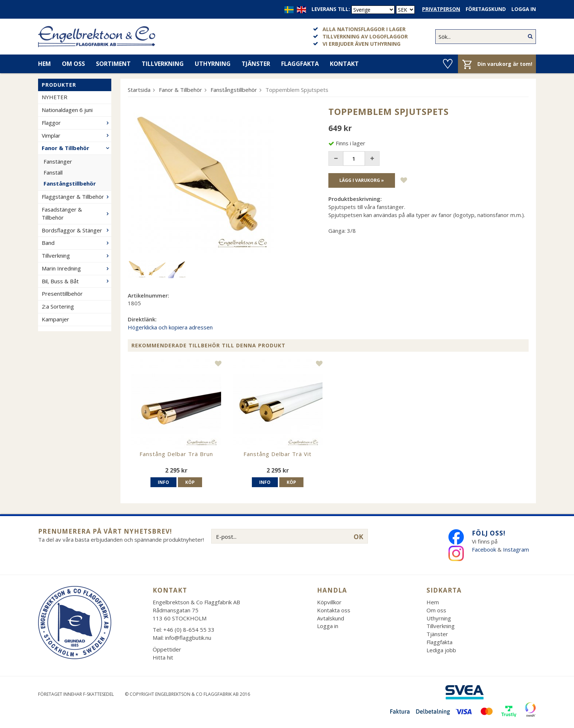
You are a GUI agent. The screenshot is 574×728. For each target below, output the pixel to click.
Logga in (524, 9)
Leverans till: (331, 9)
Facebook (484, 549)
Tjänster (256, 64)
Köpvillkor (329, 602)
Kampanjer (55, 319)
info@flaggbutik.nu (188, 638)
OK (358, 537)
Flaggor (77, 123)
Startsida (139, 90)
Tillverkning (163, 64)
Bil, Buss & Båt (77, 281)
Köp (190, 482)
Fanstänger (58, 161)
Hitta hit (163, 657)
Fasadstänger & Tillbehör (77, 213)
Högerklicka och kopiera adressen (170, 327)
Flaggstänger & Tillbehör (77, 197)
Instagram (517, 549)
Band (77, 243)
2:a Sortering (58, 306)
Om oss (73, 64)
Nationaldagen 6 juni (67, 110)
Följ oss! (489, 533)
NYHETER (55, 97)
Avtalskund (331, 618)
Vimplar (77, 135)
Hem (44, 64)
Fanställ (53, 172)
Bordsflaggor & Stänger (77, 230)
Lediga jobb (441, 650)
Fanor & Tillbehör (77, 148)
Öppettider (167, 649)
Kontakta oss (334, 610)
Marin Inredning (77, 268)
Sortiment (113, 64)
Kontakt (344, 64)
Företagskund (486, 9)
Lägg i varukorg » (362, 180)
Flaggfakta (300, 64)
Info (163, 482)
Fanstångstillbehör (70, 183)
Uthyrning (213, 64)
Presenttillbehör (62, 294)
